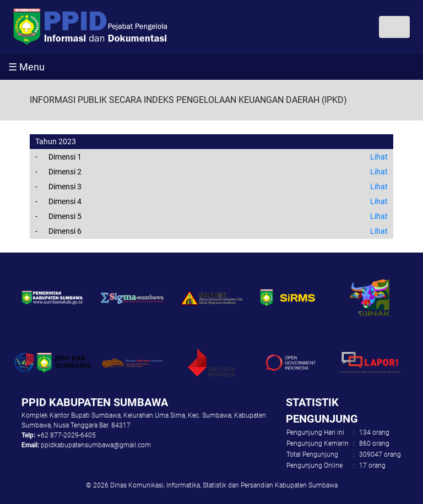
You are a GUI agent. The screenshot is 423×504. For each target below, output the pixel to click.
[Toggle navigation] (394, 27)
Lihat (379, 157)
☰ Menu (26, 67)
